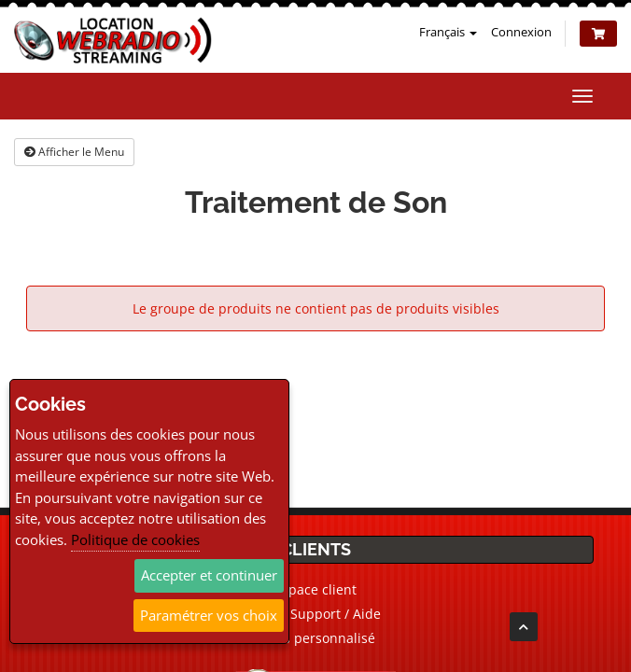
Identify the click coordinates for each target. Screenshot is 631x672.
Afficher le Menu (74, 152)
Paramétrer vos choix (209, 615)
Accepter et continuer (209, 575)
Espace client (315, 589)
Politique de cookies (135, 539)
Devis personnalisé (316, 638)
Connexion (521, 32)
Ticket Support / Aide (315, 614)
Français (448, 32)
